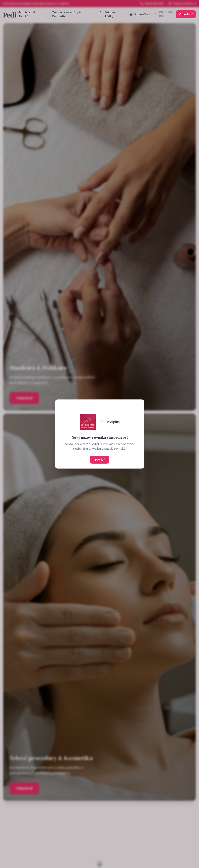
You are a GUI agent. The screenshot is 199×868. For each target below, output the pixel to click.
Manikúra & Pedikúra (27, 14)
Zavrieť (99, 460)
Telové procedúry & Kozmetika (67, 14)
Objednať (186, 14)
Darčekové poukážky (107, 14)
